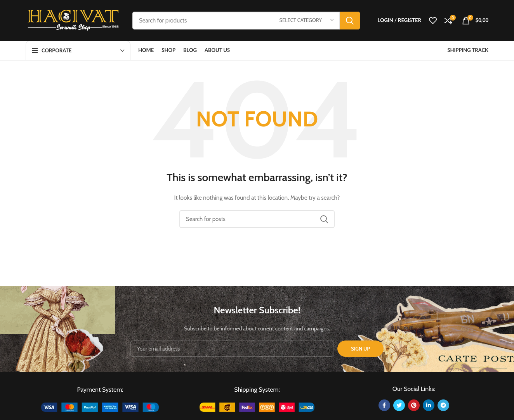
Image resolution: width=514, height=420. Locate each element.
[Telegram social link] (443, 405)
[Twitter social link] (399, 405)
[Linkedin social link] (429, 405)
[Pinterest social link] (414, 405)
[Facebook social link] (384, 405)
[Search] (246, 21)
